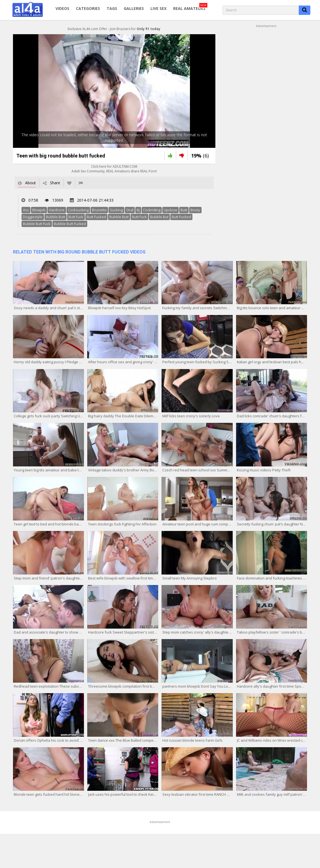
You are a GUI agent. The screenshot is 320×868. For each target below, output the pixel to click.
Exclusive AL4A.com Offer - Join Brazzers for (114, 29)
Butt (184, 210)
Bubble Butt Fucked (70, 224)
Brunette (99, 210)
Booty (195, 210)
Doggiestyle (33, 217)
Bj (138, 210)
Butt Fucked (96, 217)
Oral (130, 210)
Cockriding (152, 210)
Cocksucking (78, 210)
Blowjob (39, 210)
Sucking (116, 210)
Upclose (170, 210)
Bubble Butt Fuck (37, 224)
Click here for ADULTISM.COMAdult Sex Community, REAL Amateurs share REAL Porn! (114, 169)
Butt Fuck (76, 217)
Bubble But (159, 217)
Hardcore (57, 210)
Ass (26, 210)
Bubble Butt (55, 217)
